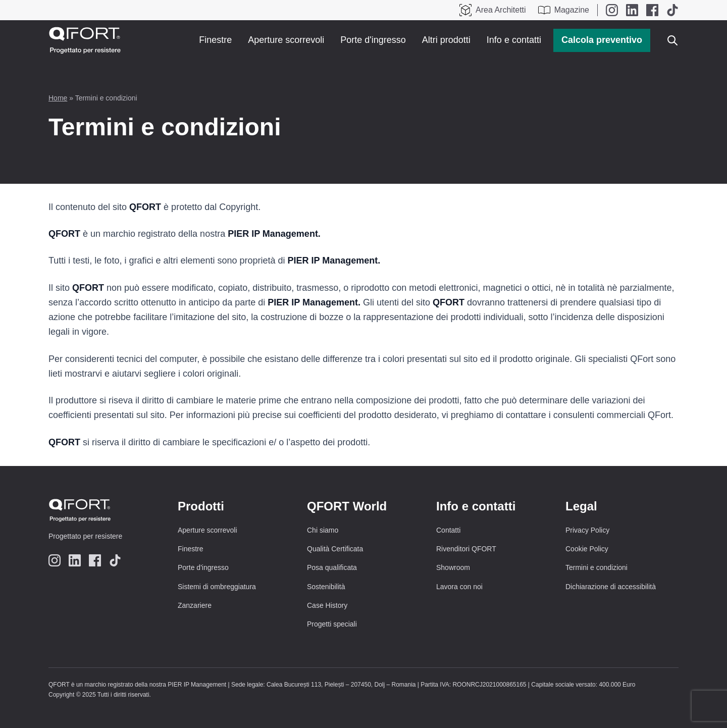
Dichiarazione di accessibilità (611, 587)
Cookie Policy (587, 549)
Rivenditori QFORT (466, 549)
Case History (327, 605)
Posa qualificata (332, 567)
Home (58, 98)
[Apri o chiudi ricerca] (672, 40)
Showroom (453, 567)
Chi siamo (323, 530)
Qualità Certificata (335, 549)
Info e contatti (514, 40)
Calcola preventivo (602, 40)
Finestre (215, 40)
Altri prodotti (446, 40)
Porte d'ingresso (373, 40)
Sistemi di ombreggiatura (217, 587)
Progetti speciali (332, 624)
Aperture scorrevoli (286, 40)
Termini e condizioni (596, 567)
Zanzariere (195, 605)
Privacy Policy (587, 530)
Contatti (448, 530)
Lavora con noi (459, 587)
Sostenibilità (326, 587)
